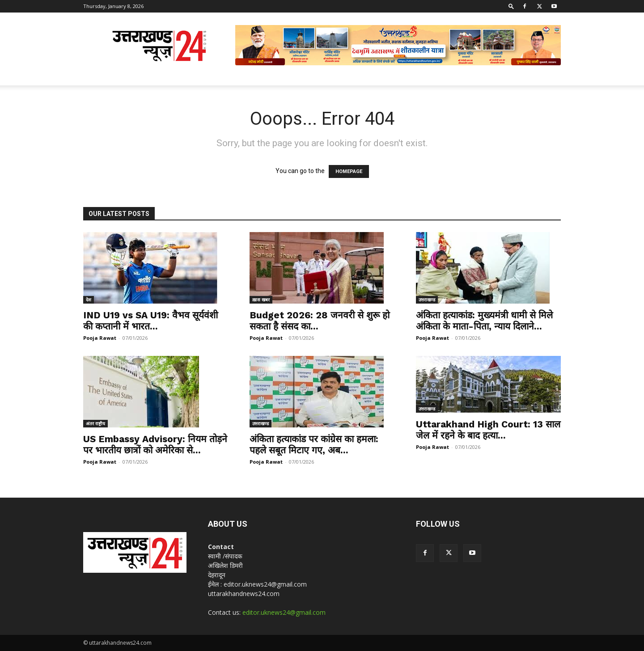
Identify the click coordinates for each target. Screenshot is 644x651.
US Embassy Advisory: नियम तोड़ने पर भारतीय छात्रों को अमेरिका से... (155, 444)
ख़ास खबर (261, 300)
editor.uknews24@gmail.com (284, 612)
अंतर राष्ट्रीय (95, 423)
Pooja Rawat (100, 338)
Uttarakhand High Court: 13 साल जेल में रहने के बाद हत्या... (488, 430)
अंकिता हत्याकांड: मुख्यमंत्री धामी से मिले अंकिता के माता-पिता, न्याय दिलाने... (484, 321)
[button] (511, 6)
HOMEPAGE (349, 171)
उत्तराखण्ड (427, 300)
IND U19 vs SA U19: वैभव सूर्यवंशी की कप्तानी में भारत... (150, 321)
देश (89, 300)
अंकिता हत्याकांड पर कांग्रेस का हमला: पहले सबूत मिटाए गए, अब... (314, 444)
